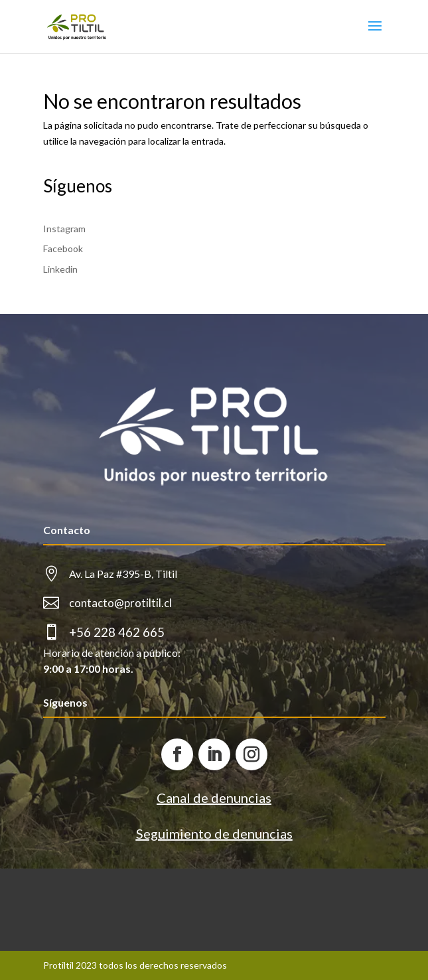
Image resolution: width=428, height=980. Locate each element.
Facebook (63, 248)
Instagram (64, 229)
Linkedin (60, 269)
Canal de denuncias (214, 798)
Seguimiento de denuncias (214, 833)
